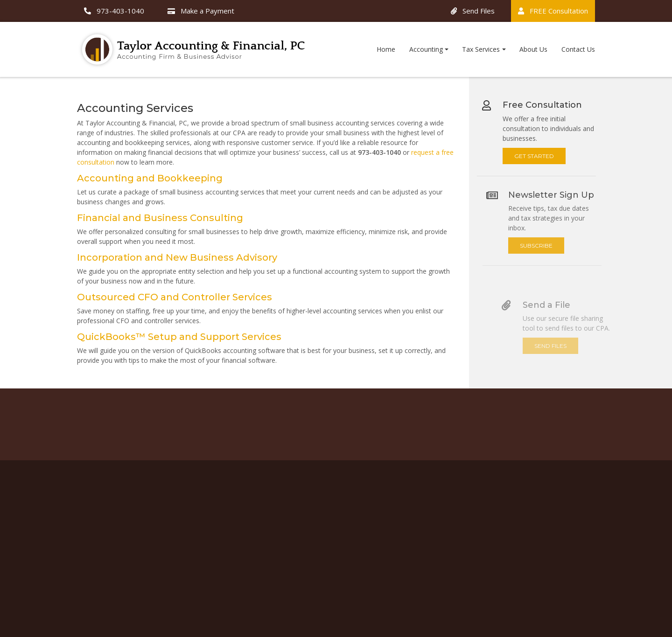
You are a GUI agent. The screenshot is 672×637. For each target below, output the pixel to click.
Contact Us (578, 49)
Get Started (540, 150)
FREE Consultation (553, 11)
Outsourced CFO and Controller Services (174, 297)
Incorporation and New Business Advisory (176, 257)
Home (386, 49)
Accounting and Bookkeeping (149, 178)
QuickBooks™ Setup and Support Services (178, 337)
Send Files (473, 11)
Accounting (426, 49)
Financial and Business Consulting (159, 218)
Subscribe (551, 246)
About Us (533, 49)
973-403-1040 (114, 11)
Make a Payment (201, 11)
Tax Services (481, 49)
